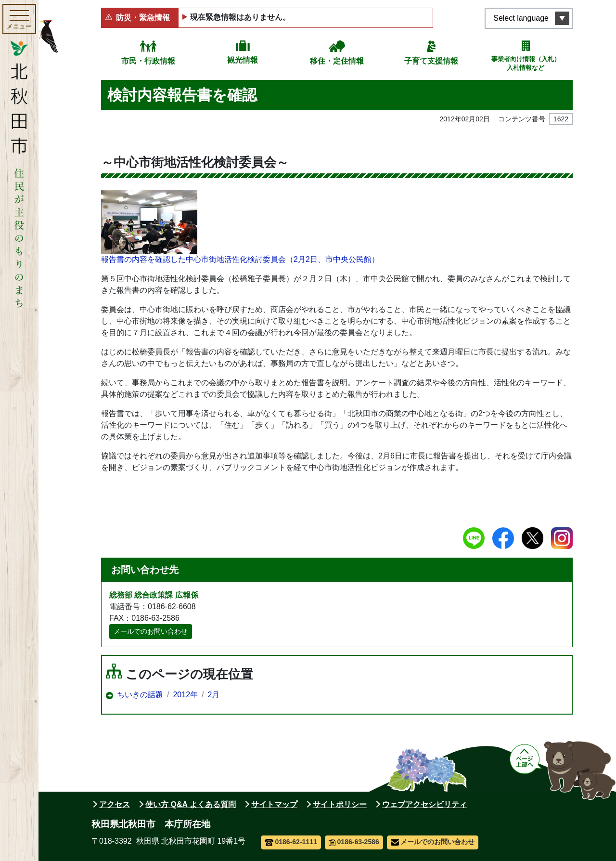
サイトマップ (274, 804)
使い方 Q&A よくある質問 (191, 804)
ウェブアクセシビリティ (424, 804)
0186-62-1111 (291, 842)
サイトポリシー (340, 804)
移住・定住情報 (337, 61)
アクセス (115, 804)
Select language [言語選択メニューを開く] (521, 18)
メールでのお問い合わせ (151, 631)
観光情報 (243, 60)
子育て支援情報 (431, 61)
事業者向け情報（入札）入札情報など (526, 63)
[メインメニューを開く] (19, 19)
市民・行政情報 (148, 61)
